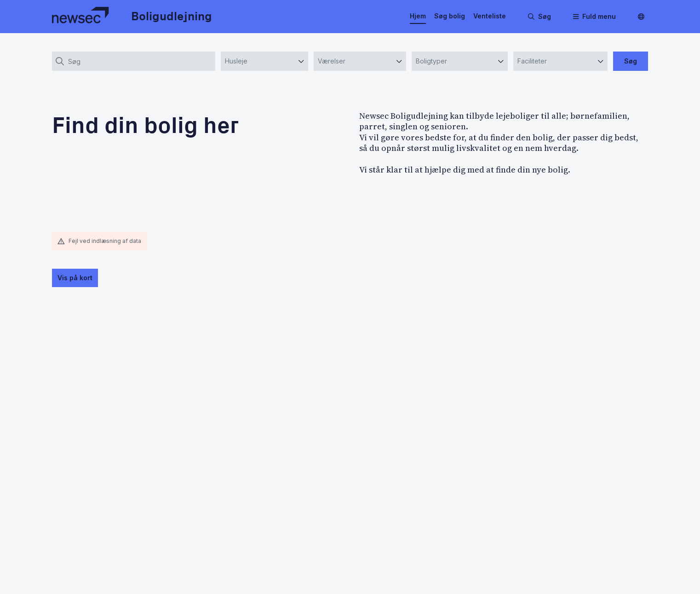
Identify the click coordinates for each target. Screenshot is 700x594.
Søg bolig (450, 16)
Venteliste (490, 16)
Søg (631, 61)
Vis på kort (75, 278)
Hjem (418, 16)
